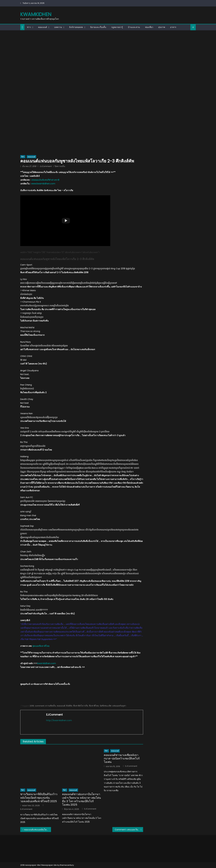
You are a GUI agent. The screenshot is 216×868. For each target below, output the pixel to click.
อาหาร (173, 27)
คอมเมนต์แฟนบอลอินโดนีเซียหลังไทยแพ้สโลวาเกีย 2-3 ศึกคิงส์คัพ (38, 830)
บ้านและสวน (134, 27)
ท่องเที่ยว (149, 27)
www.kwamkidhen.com (43, 184)
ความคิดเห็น (51, 706)
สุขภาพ (162, 27)
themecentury (67, 865)
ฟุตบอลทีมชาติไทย (41, 646)
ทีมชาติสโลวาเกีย (81, 706)
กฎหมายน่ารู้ (117, 27)
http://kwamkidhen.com (59, 720)
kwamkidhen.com (46, 663)
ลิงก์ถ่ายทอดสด (76, 27)
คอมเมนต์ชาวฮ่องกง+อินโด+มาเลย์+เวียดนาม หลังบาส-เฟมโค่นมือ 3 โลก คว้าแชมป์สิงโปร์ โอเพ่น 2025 (81, 799)
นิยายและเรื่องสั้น (98, 27)
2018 (32, 706)
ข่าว (29, 27)
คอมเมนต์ (43, 27)
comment (40, 706)
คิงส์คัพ (69, 706)
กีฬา (23, 157)
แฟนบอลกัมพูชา (119, 706)
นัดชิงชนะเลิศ (106, 706)
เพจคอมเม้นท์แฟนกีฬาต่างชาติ (45, 180)
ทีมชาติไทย (94, 706)
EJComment (46, 166)
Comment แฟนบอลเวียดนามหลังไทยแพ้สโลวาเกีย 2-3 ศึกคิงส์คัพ (129, 830)
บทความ (58, 27)
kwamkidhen (36, 14)
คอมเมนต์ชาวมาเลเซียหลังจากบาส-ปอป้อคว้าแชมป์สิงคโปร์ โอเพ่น (122, 758)
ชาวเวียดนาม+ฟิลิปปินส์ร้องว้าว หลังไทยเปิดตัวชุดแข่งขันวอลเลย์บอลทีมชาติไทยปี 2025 (39, 798)
